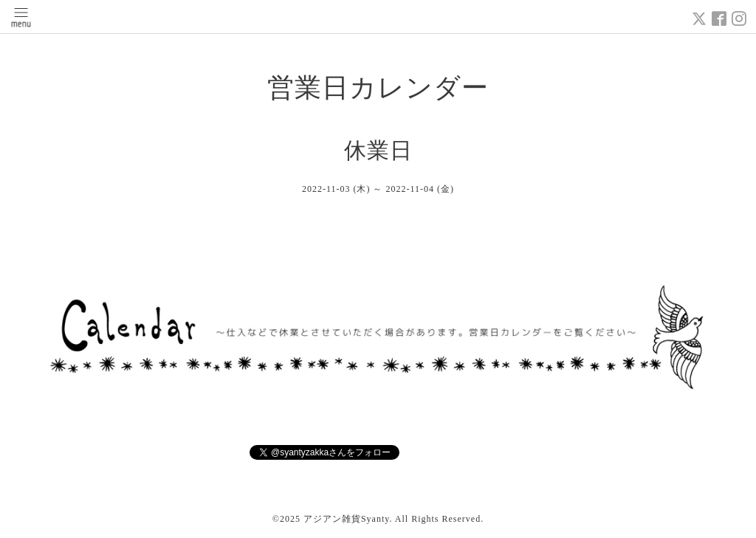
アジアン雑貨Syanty (347, 519)
